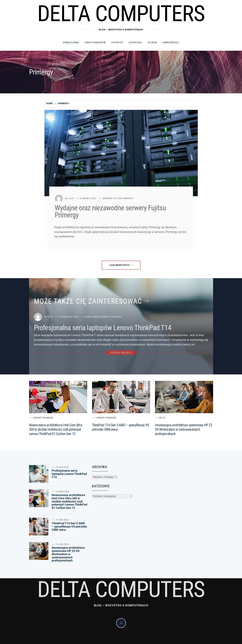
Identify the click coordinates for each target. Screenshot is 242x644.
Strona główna (71, 42)
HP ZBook (152, 42)
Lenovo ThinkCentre (95, 42)
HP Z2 (162, 418)
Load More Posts (121, 265)
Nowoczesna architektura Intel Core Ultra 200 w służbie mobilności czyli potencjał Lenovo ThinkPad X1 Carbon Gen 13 (56, 429)
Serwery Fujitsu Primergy (118, 198)
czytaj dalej (121, 353)
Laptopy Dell (135, 42)
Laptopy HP (117, 42)
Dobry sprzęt (93, 317)
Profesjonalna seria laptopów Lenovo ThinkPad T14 (103, 328)
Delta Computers (121, 14)
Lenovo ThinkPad (111, 317)
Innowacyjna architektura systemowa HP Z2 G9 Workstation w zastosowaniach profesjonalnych (184, 429)
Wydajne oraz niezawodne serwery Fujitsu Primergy (110, 211)
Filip (71, 198)
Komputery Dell (171, 42)
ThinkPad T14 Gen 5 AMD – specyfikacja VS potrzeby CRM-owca (69, 526)
